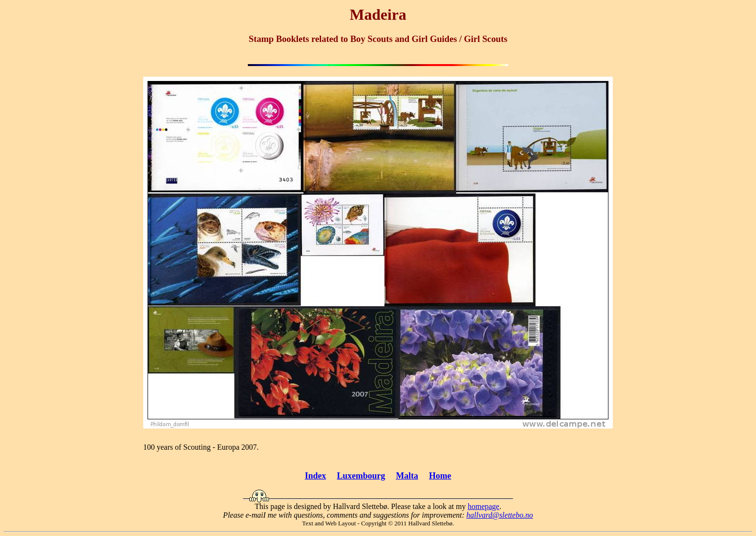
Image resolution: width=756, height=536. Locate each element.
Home (440, 476)
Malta (407, 476)
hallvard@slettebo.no (499, 515)
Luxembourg (361, 476)
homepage (484, 506)
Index (315, 476)
